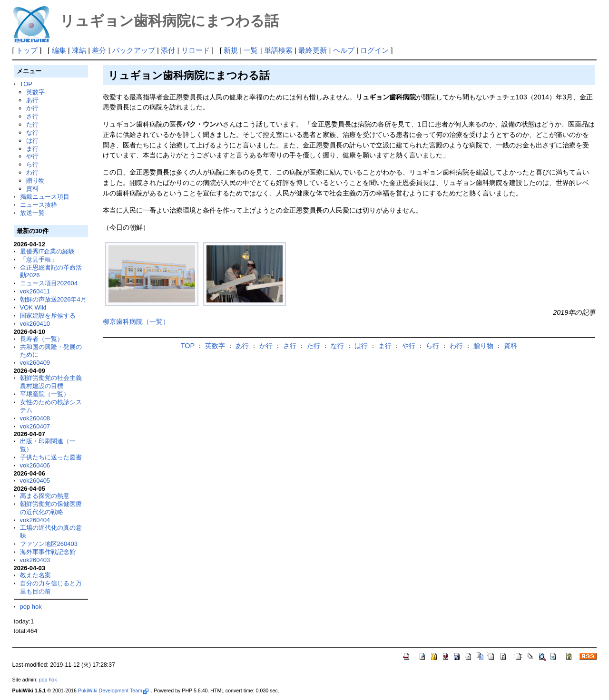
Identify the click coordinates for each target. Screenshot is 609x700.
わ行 (32, 172)
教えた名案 (35, 575)
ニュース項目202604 (49, 283)
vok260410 (35, 324)
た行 (32, 124)
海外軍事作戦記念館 (48, 552)
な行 (32, 132)
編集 (59, 50)
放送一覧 (32, 213)
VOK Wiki (33, 307)
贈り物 (35, 180)
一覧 (251, 50)
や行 (32, 156)
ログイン (374, 50)
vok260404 (35, 520)
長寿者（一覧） (42, 339)
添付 (168, 50)
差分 (99, 50)
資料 (32, 189)
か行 (32, 108)
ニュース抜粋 (39, 205)
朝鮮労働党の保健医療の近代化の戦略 (51, 508)
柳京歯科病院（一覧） (136, 321)
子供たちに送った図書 (51, 457)
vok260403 (35, 560)
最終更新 (313, 50)
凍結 (79, 50)
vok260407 (35, 426)
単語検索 (278, 50)
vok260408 (35, 418)
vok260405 (35, 481)
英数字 (35, 92)
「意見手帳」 (39, 259)
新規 (231, 50)
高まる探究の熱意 (45, 496)
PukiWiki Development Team (113, 690)
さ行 (32, 116)
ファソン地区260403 (49, 544)
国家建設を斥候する (48, 316)
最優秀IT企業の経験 (48, 251)
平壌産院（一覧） (45, 394)
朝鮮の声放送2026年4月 (53, 299)
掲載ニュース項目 (45, 197)
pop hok (31, 607)
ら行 (32, 164)
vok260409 (35, 363)
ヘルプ (344, 50)
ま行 (32, 149)
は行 (32, 141)
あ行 (32, 100)
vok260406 (35, 465)
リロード (196, 50)
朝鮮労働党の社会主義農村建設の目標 (51, 382)
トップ (27, 50)
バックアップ (134, 50)
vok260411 (35, 291)
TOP (26, 84)
